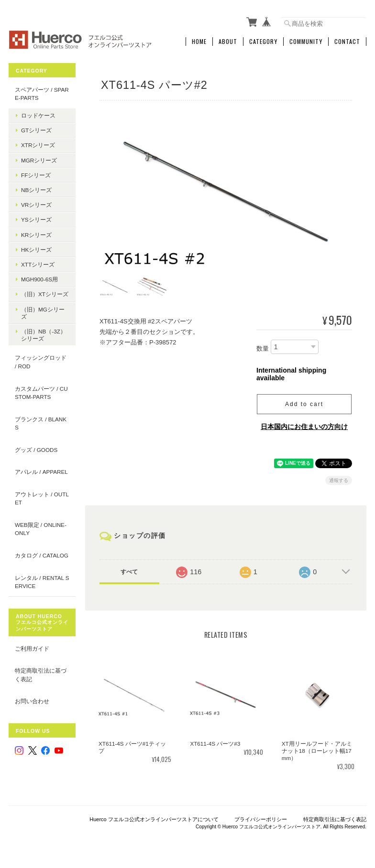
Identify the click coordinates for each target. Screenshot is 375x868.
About (228, 42)
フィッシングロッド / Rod (41, 362)
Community (306, 42)
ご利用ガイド (32, 648)
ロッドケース (38, 115)
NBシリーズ (36, 190)
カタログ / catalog (42, 555)
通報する (339, 480)
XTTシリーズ (38, 264)
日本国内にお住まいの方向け (304, 426)
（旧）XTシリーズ (45, 294)
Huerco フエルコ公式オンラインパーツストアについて (154, 819)
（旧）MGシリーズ (43, 313)
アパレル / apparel (41, 472)
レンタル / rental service (42, 582)
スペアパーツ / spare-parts (42, 94)
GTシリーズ (36, 130)
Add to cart (304, 404)
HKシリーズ (36, 250)
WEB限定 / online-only (41, 529)
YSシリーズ (36, 220)
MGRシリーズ (39, 160)
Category (263, 42)
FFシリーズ (36, 175)
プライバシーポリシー (261, 819)
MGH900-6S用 (39, 279)
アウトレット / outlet (42, 498)
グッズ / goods (36, 450)
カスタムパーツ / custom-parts (41, 393)
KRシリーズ (36, 235)
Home (199, 42)
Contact (347, 42)
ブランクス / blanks (41, 423)
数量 (263, 348)
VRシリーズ (36, 205)
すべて (129, 571)
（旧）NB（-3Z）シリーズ (44, 335)
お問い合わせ (32, 701)
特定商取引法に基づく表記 (41, 675)
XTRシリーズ (38, 145)
